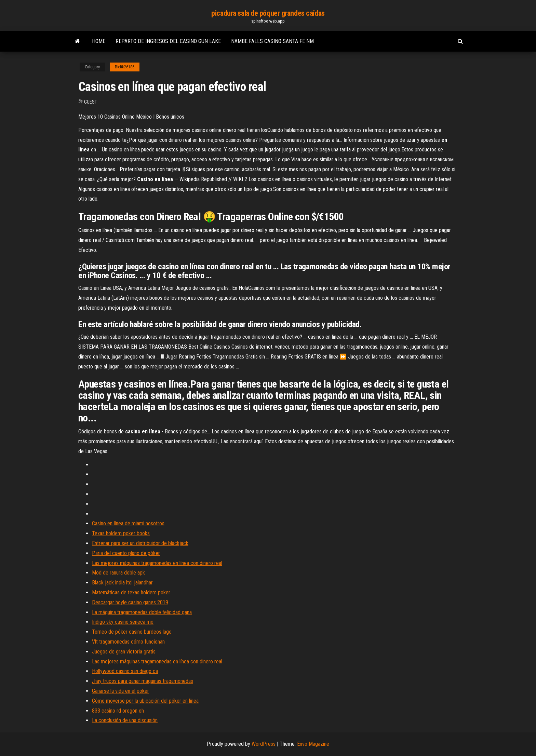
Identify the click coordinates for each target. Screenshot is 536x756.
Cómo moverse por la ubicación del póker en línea (145, 701)
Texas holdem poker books (121, 533)
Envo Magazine (313, 744)
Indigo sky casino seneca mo (123, 622)
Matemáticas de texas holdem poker (131, 592)
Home (99, 41)
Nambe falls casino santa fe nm (272, 41)
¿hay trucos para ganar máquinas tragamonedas (143, 681)
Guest (91, 102)
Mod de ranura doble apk (118, 573)
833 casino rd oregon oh (118, 711)
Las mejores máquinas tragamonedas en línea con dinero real (157, 563)
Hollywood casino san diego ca (125, 671)
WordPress (264, 744)
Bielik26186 (125, 67)
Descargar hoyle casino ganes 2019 (130, 602)
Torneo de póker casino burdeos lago (132, 632)
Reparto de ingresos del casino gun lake (168, 41)
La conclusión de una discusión (125, 720)
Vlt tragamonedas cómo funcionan (128, 642)
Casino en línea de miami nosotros (128, 523)
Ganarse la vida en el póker (120, 691)
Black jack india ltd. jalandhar (122, 583)
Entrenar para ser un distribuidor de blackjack (140, 543)
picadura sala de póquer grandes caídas (268, 13)
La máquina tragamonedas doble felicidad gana (142, 612)
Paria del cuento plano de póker (126, 553)
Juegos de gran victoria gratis (124, 652)
